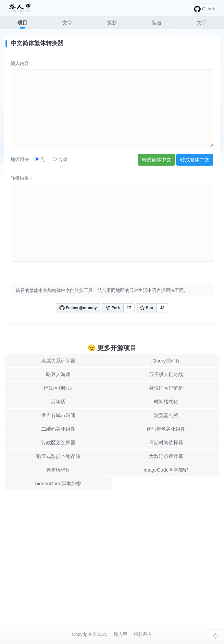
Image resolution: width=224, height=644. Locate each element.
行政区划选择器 (58, 442)
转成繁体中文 (195, 160)
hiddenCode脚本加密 (58, 483)
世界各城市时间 (58, 415)
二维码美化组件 (58, 429)
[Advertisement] (112, 552)
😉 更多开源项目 (112, 348)
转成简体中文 (156, 160)
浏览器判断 (166, 415)
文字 (67, 23)
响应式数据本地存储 (58, 456)
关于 (202, 23)
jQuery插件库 (166, 361)
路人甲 (121, 634)
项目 (22, 23)
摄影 (112, 23)
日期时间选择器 (166, 442)
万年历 (58, 402)
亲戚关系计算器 (58, 361)
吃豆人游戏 (58, 374)
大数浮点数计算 (166, 456)
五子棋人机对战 (166, 374)
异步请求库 (58, 470)
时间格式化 (166, 402)
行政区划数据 (58, 388)
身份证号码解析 (166, 388)
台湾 (60, 159)
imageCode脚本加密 (166, 470)
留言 (157, 23)
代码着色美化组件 (166, 429)
